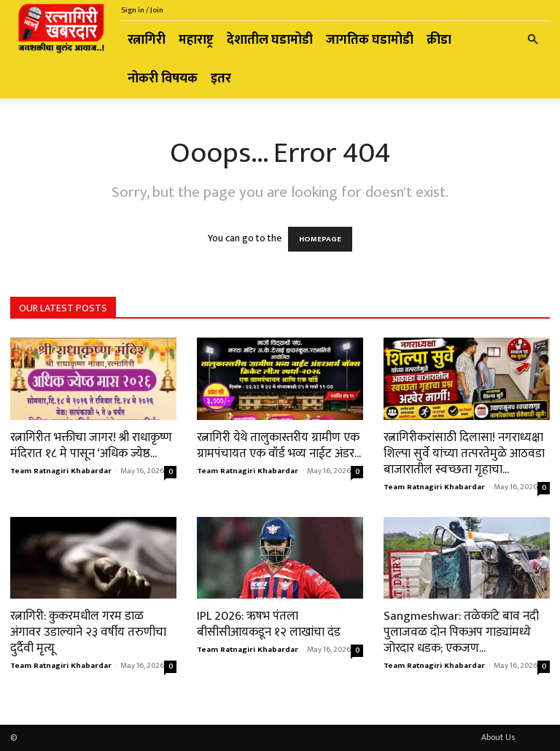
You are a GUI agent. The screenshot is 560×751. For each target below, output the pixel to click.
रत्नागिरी (147, 40)
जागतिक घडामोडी (370, 40)
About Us (498, 737)
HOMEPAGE (320, 239)
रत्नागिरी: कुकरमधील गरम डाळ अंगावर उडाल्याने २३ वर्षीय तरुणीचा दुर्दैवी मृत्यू (88, 632)
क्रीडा (439, 40)
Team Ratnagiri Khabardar (61, 471)
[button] (532, 40)
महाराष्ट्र (196, 40)
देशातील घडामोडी (270, 40)
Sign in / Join (142, 10)
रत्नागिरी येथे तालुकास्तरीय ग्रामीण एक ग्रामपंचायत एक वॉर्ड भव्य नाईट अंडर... (279, 445)
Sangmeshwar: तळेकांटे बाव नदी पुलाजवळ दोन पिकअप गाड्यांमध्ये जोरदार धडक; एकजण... (461, 632)
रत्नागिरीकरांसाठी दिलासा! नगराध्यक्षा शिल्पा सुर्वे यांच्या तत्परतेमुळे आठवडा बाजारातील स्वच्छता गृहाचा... (464, 454)
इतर (221, 79)
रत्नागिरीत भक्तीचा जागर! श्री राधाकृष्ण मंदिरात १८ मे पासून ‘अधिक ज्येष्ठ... (91, 445)
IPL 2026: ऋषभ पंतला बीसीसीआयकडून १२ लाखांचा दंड (269, 624)
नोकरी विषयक (163, 79)
